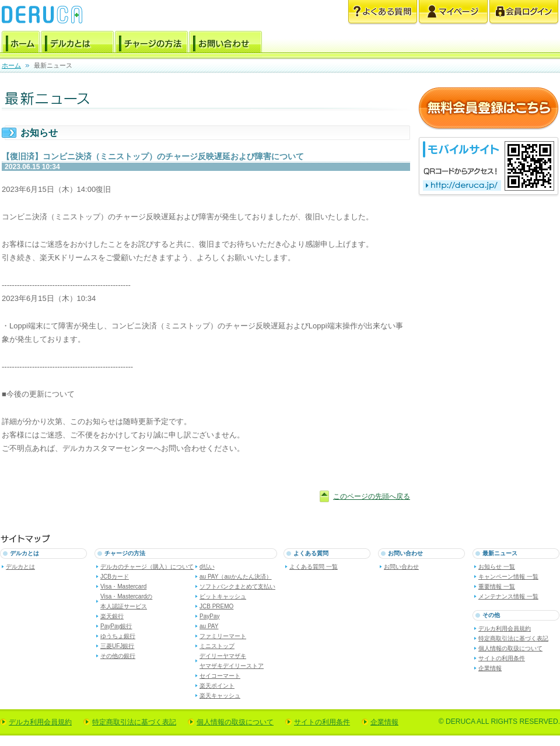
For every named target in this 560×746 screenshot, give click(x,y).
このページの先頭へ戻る (372, 496)
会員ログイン (524, 13)
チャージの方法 (151, 44)
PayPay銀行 (116, 626)
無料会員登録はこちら (489, 109)
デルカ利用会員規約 (505, 628)
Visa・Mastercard (123, 586)
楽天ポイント (217, 686)
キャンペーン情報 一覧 (508, 577)
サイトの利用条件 (502, 658)
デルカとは (77, 44)
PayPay (209, 616)
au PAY (209, 626)
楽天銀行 (112, 616)
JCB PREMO (216, 606)
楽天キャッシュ (220, 696)
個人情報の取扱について (510, 648)
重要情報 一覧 (497, 586)
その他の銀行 (118, 656)
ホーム (21, 44)
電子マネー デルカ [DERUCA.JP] (42, 15)
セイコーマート (220, 676)
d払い (207, 567)
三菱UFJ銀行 (117, 646)
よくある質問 (383, 13)
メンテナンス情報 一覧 (508, 596)
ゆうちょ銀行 (118, 636)
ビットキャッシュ (223, 596)
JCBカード (115, 577)
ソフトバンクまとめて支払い (237, 586)
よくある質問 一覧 (314, 567)
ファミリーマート (223, 636)
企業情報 (490, 668)
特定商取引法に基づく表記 (513, 638)
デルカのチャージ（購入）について (147, 567)
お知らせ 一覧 (497, 567)
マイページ (453, 13)
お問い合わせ (225, 44)
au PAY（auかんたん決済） (236, 577)
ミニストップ (217, 646)
